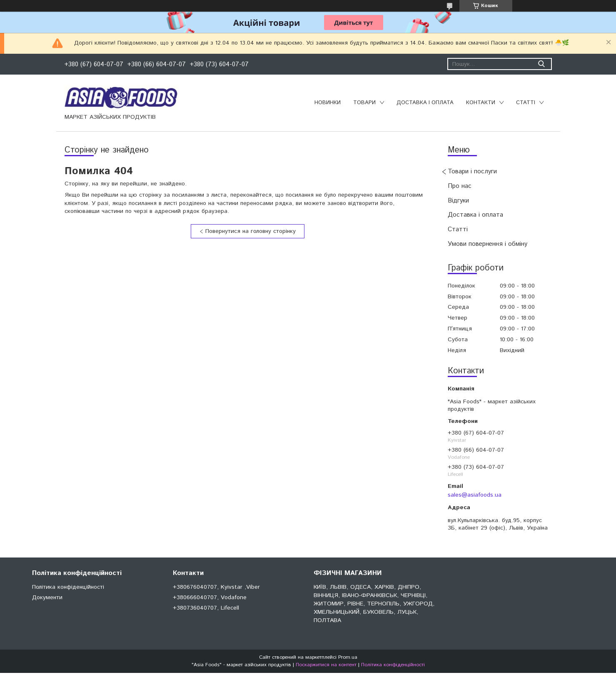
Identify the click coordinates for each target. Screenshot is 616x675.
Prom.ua (348, 657)
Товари (364, 103)
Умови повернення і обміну (488, 244)
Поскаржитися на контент (326, 665)
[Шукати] (542, 64)
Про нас (460, 186)
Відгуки (458, 201)
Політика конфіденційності (68, 587)
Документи (47, 597)
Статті (526, 103)
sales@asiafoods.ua (475, 495)
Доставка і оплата (425, 103)
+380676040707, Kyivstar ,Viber (216, 587)
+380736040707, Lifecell (206, 608)
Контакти (481, 103)
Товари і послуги (472, 171)
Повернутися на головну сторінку (251, 231)
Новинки (328, 103)
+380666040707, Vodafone (210, 597)
